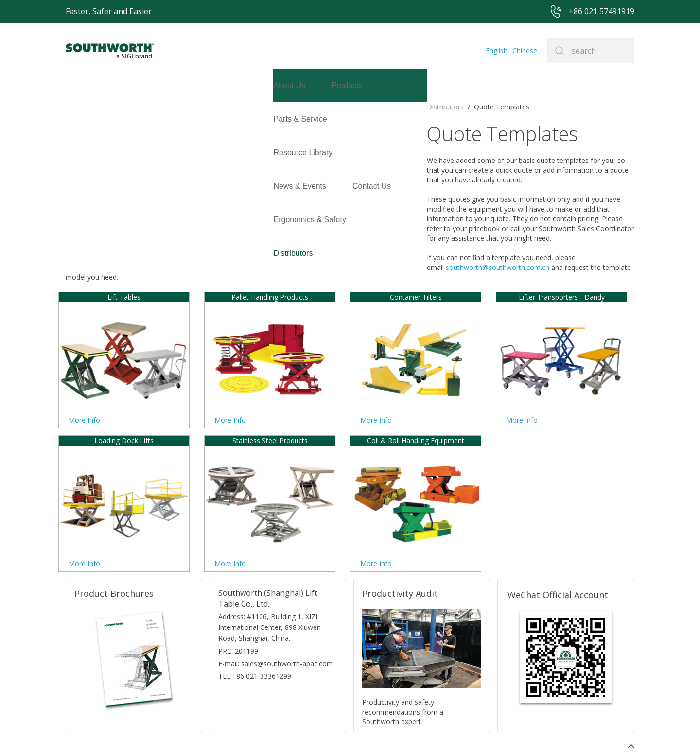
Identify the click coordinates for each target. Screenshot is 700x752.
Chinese (525, 50)
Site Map (338, 730)
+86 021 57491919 (204, 730)
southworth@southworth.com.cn (287, 223)
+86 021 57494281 (287, 730)
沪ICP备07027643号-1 (394, 730)
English (497, 50)
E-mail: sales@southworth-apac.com (276, 610)
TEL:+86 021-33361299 (255, 622)
